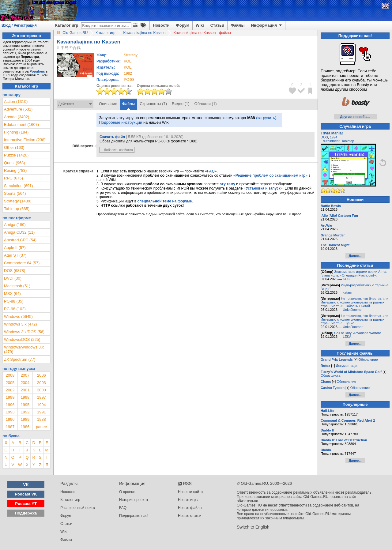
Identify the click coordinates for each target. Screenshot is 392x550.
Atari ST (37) (15, 255)
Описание (108, 104)
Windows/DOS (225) (22, 339)
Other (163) (14, 147)
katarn (347, 292)
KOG (346, 279)
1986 (25, 427)
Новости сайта (190, 492)
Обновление (368, 360)
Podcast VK (26, 494)
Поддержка (26, 513)
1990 (10, 419)
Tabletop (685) (17, 209)
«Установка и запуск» (263, 188)
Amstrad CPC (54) (20, 240)
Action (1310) (16, 102)
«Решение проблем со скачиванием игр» (270, 175)
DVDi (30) (13, 278)
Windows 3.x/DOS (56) (24, 332)
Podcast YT (26, 504)
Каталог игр (67, 25)
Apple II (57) (15, 248)
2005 (10, 383)
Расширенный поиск (78, 508)
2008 (10, 375)
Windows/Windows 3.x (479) (24, 349)
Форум (183, 25)
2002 (10, 390)
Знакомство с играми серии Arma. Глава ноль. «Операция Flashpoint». (354, 273)
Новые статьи (190, 516)
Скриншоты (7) (153, 104)
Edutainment (330, 141)
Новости (161, 25)
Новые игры (188, 500)
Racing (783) (15, 170)
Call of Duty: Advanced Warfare (358, 333)
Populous (37, 71)
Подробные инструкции (121, 122)
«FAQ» (211, 171)
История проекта (134, 500)
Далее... (355, 256)
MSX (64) (12, 294)
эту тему (228, 184)
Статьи (217, 25)
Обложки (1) (206, 104)
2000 (41, 390)
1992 (25, 412)
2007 (25, 375)
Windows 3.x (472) (21, 324)
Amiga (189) (15, 225)
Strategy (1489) (18, 201)
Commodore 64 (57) (22, 263)
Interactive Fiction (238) (25, 140)
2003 (41, 383)
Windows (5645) (18, 316)
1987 (10, 427)
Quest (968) (15, 163)
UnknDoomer (353, 310)
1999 (10, 397)
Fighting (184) (16, 132)
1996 (10, 405)
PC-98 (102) (15, 309)
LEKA (347, 337)
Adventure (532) (18, 109)
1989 (25, 419)
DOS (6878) (15, 271)
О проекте (128, 492)
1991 (41, 412)
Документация (347, 366)
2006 (41, 375)
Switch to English (253, 527)
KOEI (128, 61)
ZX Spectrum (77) (20, 359)
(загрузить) (266, 118)
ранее (41, 427)
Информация (267, 25)
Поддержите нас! (134, 516)
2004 (25, 383)
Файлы (238, 25)
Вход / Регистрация (19, 25)
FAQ (123, 508)
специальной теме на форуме (165, 201)
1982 (128, 73)
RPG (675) (13, 178)
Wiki (200, 25)
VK (26, 485)
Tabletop (348, 141)
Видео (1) (181, 104)
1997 (41, 397)
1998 (25, 397)
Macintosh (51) (17, 286)
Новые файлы (190, 508)
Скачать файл (112, 137)
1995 (25, 405)
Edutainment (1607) (21, 124)
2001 (25, 390)
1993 (10, 412)
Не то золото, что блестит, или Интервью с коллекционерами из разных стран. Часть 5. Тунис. (354, 319)
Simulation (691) (19, 186)
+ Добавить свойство (117, 150)
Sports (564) (15, 193)
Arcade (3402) (17, 117)
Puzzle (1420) (16, 155)
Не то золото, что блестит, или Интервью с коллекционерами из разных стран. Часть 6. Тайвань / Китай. (354, 302)
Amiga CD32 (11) (19, 232)
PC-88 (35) (14, 301)
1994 (41, 405)
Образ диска (330, 375)
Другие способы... (355, 117)
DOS (324, 137)
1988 (41, 419)
